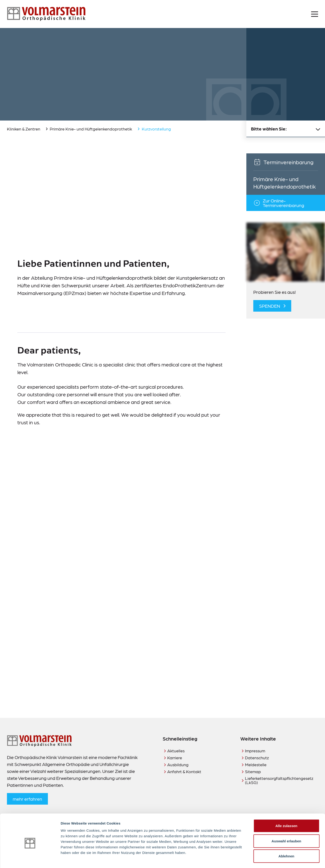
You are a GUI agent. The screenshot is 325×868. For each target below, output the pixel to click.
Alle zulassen (286, 807)
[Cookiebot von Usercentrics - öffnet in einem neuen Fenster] (30, 859)
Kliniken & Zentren (24, 129)
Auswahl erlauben (286, 823)
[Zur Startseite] (46, 14)
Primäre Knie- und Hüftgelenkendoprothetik (91, 129)
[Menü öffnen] (315, 14)
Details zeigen (246, 859)
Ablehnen (286, 838)
